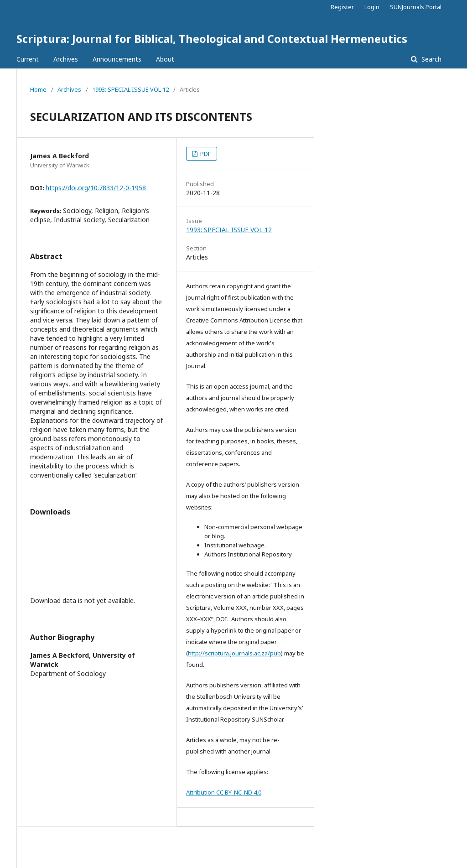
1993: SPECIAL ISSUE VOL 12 (130, 89)
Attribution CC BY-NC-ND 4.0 (224, 792)
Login (372, 7)
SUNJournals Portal (416, 7)
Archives (66, 59)
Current (28, 59)
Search (431, 59)
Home (38, 89)
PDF (205, 154)
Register (342, 7)
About (165, 59)
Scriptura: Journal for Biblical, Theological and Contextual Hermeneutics (212, 39)
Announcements (117, 59)
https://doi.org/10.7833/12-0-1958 (96, 188)
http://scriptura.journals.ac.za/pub (234, 653)
